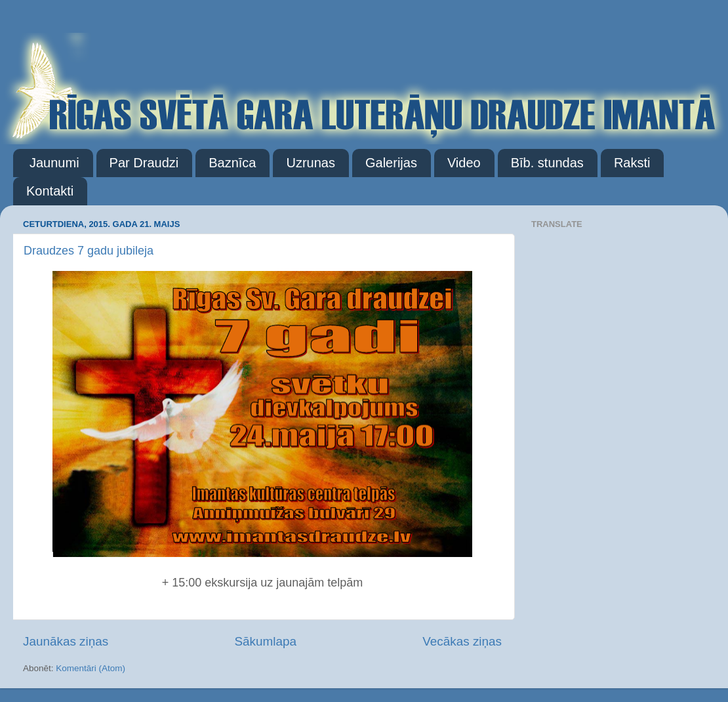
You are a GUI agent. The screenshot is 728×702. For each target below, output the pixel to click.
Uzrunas (310, 163)
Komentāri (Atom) (91, 668)
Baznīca (232, 163)
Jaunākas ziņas (66, 641)
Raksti (632, 163)
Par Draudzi (144, 163)
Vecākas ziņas (462, 641)
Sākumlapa (265, 641)
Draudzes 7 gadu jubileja (89, 251)
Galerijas (391, 163)
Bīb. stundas (547, 163)
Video (464, 163)
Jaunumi (54, 163)
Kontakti (50, 191)
